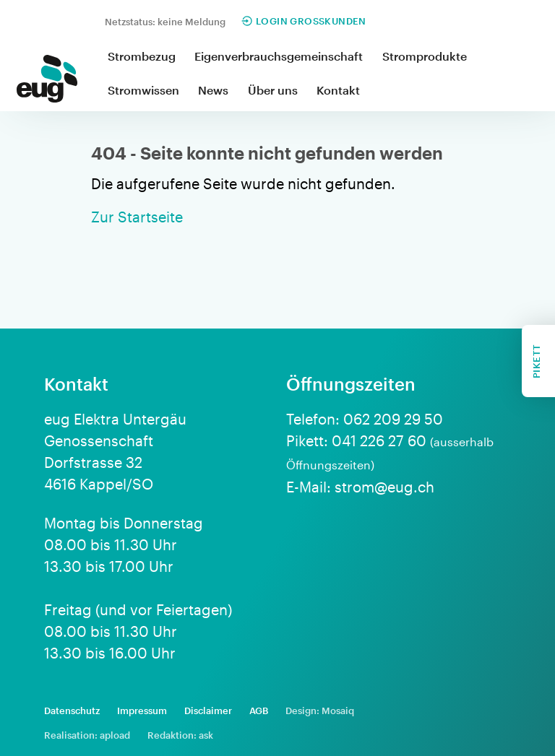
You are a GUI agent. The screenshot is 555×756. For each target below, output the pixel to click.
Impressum (142, 711)
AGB (259, 711)
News (213, 90)
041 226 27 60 (379, 440)
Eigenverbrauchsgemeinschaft (279, 56)
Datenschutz (72, 711)
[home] (47, 81)
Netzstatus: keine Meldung (165, 22)
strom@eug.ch (384, 487)
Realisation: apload (87, 735)
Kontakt (338, 90)
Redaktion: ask (180, 735)
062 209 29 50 (393, 419)
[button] (142, 57)
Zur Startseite (137, 217)
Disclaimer (208, 711)
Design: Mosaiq (320, 711)
